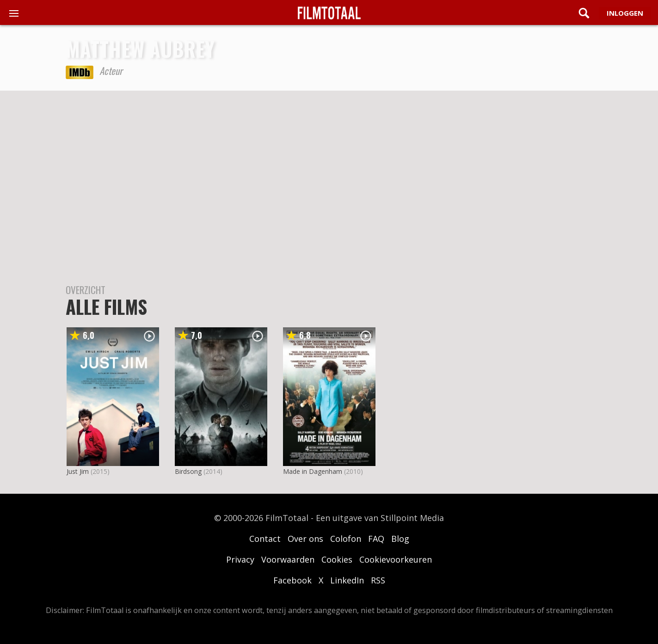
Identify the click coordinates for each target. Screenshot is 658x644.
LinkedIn (347, 580)
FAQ (376, 539)
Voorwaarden (288, 559)
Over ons (305, 539)
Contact (265, 539)
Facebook (292, 580)
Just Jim (78, 471)
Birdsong (188, 471)
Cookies (337, 559)
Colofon (346, 539)
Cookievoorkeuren (396, 559)
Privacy (240, 559)
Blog (400, 539)
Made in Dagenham (313, 471)
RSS (378, 580)
